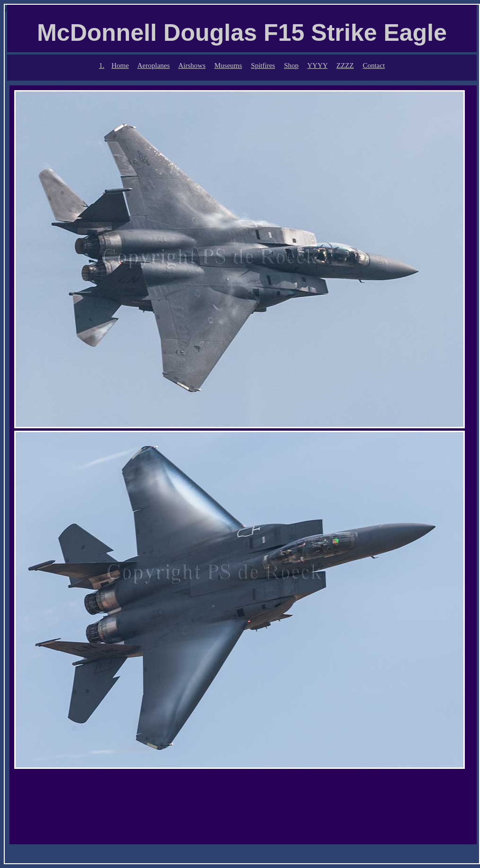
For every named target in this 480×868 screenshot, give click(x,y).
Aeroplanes (154, 65)
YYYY (318, 65)
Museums (228, 65)
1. (102, 65)
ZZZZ (345, 65)
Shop (291, 65)
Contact (374, 65)
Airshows (192, 65)
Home (120, 65)
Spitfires (263, 65)
